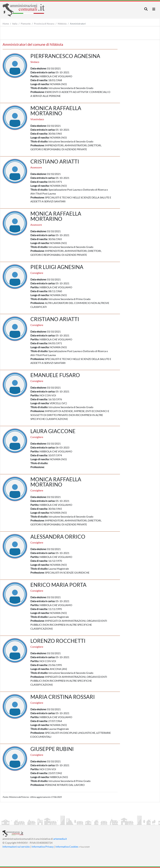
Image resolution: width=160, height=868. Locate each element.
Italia (15, 24)
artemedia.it (60, 839)
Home (6, 24)
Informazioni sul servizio (16, 847)
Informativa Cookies (67, 847)
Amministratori (78, 24)
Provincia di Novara (44, 24)
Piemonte (26, 24)
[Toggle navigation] (146, 9)
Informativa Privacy (43, 847)
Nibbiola (62, 24)
